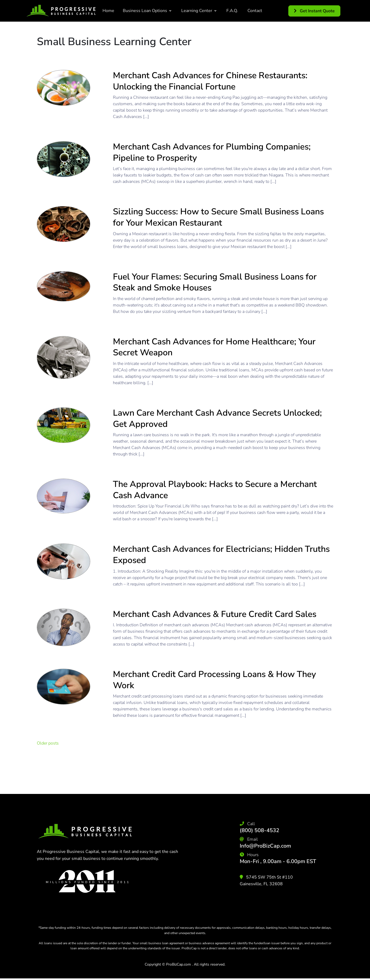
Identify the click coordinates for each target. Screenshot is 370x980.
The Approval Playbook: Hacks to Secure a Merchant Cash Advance (215, 490)
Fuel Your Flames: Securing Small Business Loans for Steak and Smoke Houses (215, 282)
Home (108, 11)
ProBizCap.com (178, 964)
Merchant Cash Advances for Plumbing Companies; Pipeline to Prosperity (212, 152)
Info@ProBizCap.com (265, 846)
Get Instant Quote (314, 11)
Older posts (48, 743)
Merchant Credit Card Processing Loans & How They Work (214, 680)
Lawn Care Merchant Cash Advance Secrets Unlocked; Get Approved (217, 418)
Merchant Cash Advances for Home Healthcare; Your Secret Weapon (214, 347)
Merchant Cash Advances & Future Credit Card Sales (215, 614)
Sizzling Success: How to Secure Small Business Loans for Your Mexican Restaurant (218, 217)
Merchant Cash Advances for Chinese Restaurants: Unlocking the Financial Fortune (210, 81)
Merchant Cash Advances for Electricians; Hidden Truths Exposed (221, 555)
